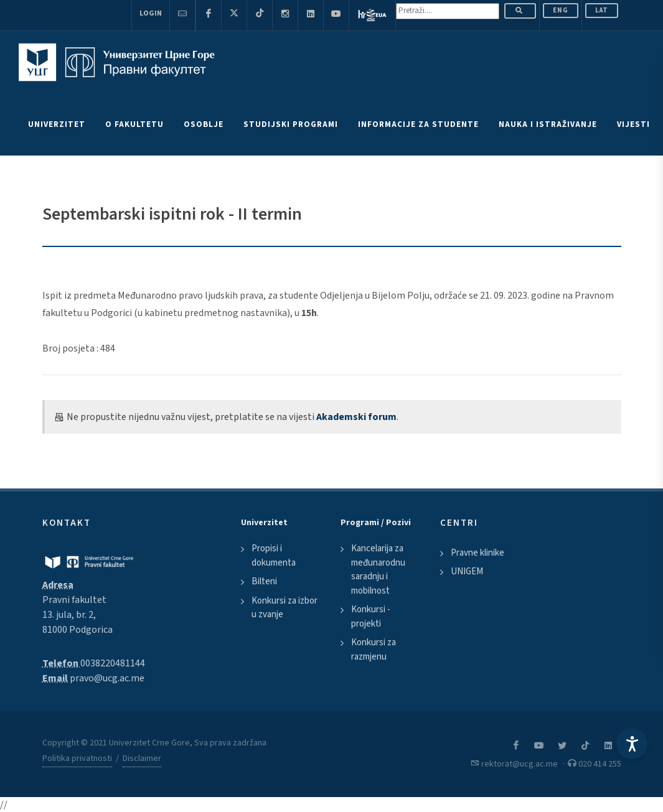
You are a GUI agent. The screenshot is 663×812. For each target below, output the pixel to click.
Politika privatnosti (77, 758)
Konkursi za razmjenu (374, 650)
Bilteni (264, 581)
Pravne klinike (477, 553)
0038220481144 (113, 663)
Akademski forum (356, 417)
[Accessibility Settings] (632, 744)
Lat (602, 10)
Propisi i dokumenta (274, 556)
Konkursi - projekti (371, 617)
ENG (561, 10)
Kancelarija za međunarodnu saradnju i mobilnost (378, 570)
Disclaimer (142, 758)
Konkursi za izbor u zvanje (284, 608)
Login (151, 13)
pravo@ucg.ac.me (107, 678)
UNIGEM (467, 572)
